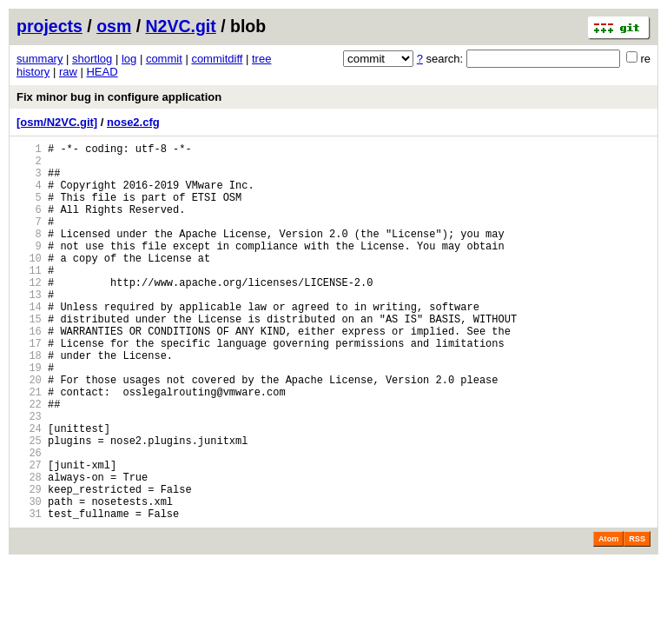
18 (29, 402)
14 (29, 343)
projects (50, 26)
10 (29, 284)
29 (29, 564)
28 (29, 550)
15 (29, 358)
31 (29, 594)
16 (29, 372)
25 (29, 505)
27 (29, 535)
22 (29, 461)
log (129, 59)
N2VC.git (181, 26)
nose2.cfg (133, 122)
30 (29, 579)
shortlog (92, 59)
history (33, 72)
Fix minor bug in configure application (119, 97)
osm (114, 26)
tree (261, 59)
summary (40, 59)
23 (29, 476)
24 (29, 491)
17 (29, 387)
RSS (637, 620)
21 (29, 446)
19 (29, 417)
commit (164, 59)
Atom (608, 620)
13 (29, 328)
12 (29, 313)
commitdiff (217, 59)
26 (29, 520)
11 (29, 299)
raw (68, 72)
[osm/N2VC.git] (57, 122)
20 (29, 432)
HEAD (102, 72)
